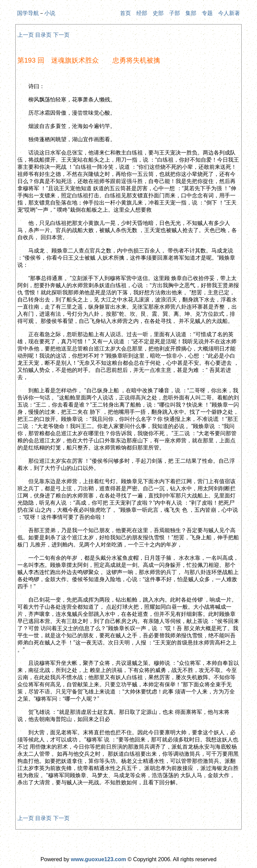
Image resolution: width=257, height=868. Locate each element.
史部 (158, 13)
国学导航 (28, 13)
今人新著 (229, 13)
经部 (142, 13)
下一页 (61, 35)
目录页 (43, 35)
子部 (175, 13)
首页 (125, 13)
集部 (191, 13)
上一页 (26, 35)
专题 (207, 13)
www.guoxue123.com (99, 859)
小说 (50, 13)
